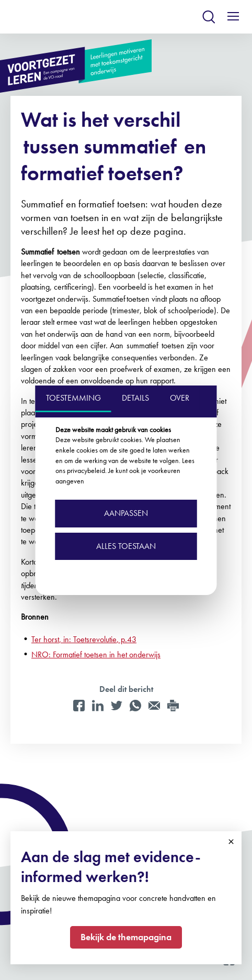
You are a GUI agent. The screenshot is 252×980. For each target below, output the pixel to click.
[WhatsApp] (135, 706)
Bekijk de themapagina (126, 937)
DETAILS (135, 398)
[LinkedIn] (98, 706)
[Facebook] (79, 706)
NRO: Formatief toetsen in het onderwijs (96, 654)
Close (231, 842)
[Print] (173, 706)
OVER (180, 398)
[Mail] (154, 706)
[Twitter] (117, 706)
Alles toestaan (126, 546)
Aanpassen (126, 513)
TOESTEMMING (73, 398)
